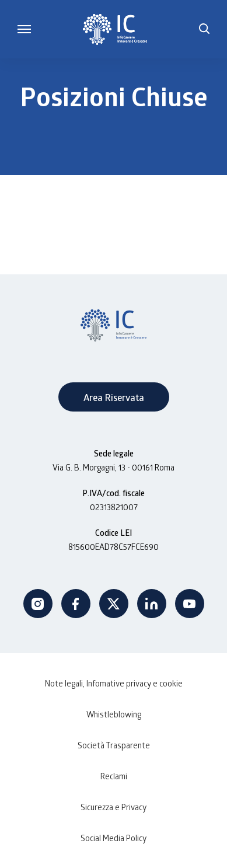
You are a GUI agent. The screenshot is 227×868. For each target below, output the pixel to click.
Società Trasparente (114, 745)
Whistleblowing (114, 714)
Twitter (114, 604)
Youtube (190, 604)
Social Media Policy (113, 838)
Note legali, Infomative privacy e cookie (114, 683)
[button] (204, 29)
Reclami (114, 776)
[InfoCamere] (115, 29)
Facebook (76, 604)
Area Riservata (114, 397)
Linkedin (152, 604)
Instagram (38, 604)
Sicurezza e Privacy (113, 807)
